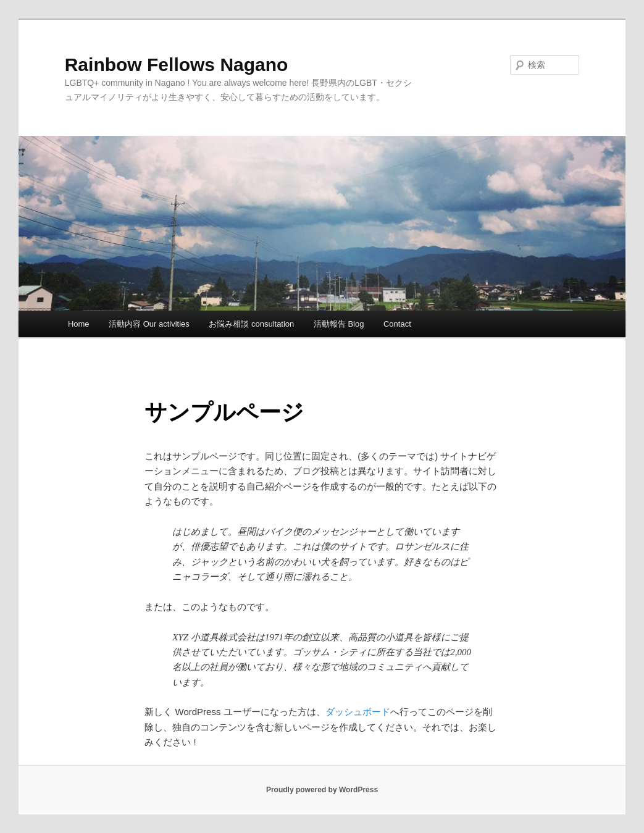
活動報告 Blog (339, 324)
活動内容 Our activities (149, 324)
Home (79, 324)
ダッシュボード (358, 712)
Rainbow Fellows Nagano (177, 65)
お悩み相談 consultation (251, 324)
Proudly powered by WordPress (322, 790)
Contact (397, 324)
